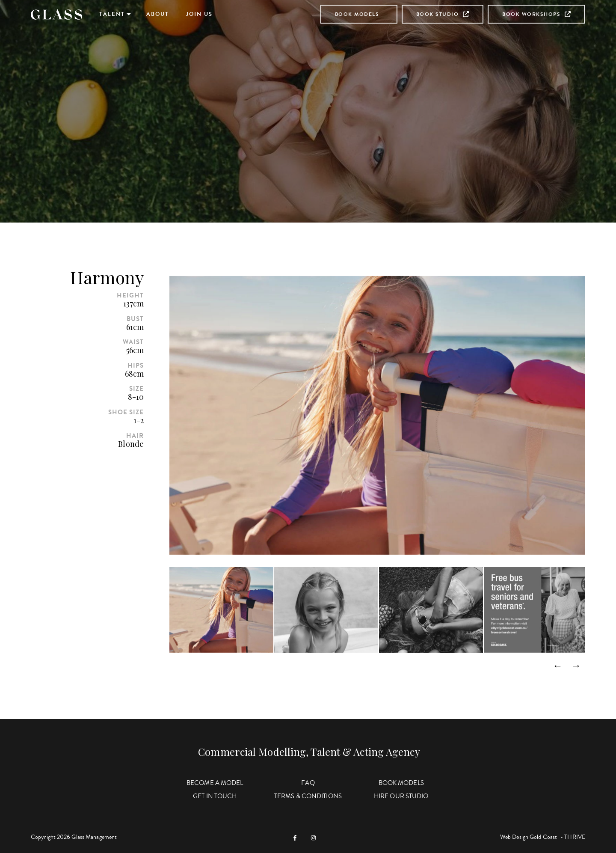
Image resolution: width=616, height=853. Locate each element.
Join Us (199, 14)
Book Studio (443, 14)
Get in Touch (215, 796)
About (158, 14)
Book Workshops (536, 14)
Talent (112, 14)
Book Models (357, 14)
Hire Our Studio (401, 796)
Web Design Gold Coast (529, 837)
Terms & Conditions (308, 796)
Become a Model (215, 783)
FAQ (308, 783)
